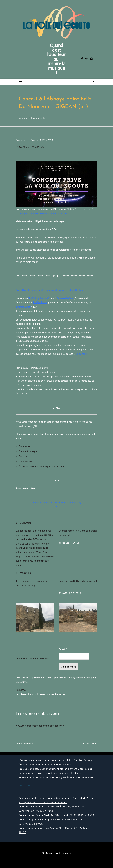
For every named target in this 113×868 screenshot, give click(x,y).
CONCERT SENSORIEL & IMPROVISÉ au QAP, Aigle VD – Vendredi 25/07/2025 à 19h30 (51, 809)
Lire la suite (26, 785)
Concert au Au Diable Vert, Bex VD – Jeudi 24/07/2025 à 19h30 (56, 815)
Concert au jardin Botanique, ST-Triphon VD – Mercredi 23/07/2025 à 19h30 (51, 822)
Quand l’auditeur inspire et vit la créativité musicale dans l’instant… (50, 290)
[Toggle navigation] (20, 82)
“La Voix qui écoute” (39, 298)
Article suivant (90, 744)
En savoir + (82, 354)
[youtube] (86, 59)
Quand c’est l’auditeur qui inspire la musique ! (56, 59)
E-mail (63, 649)
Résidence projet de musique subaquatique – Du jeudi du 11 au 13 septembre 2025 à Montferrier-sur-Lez (56, 800)
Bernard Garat (23, 307)
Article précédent (24, 744)
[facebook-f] (82, 59)
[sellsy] (91, 59)
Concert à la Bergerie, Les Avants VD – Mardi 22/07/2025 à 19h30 (54, 830)
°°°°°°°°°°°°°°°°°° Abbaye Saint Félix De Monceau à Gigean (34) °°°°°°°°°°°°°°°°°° (56, 505)
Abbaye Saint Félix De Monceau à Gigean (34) (43, 214)
